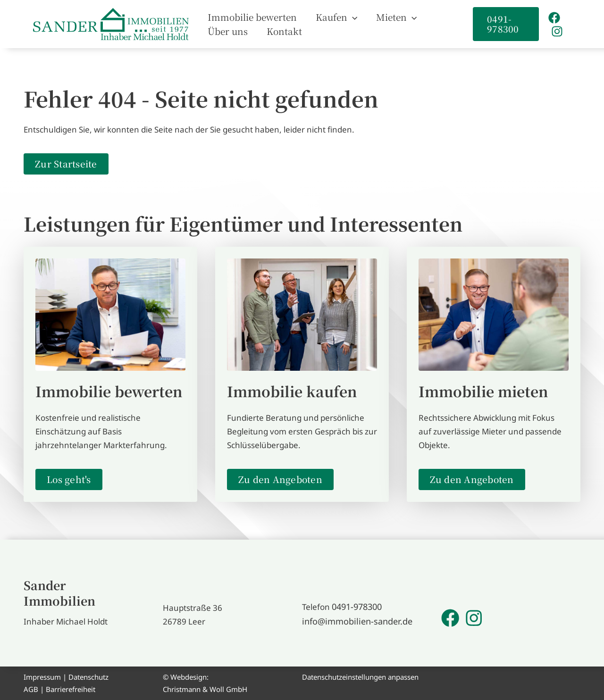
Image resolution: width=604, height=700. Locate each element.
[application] (338, 17)
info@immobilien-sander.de (353, 621)
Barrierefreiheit (71, 689)
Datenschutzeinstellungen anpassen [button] (360, 677)
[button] (322, 17)
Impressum (42, 677)
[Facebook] (551, 18)
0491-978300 (357, 608)
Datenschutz (88, 677)
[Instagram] (554, 31)
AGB (31, 689)
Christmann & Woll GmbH (205, 689)
